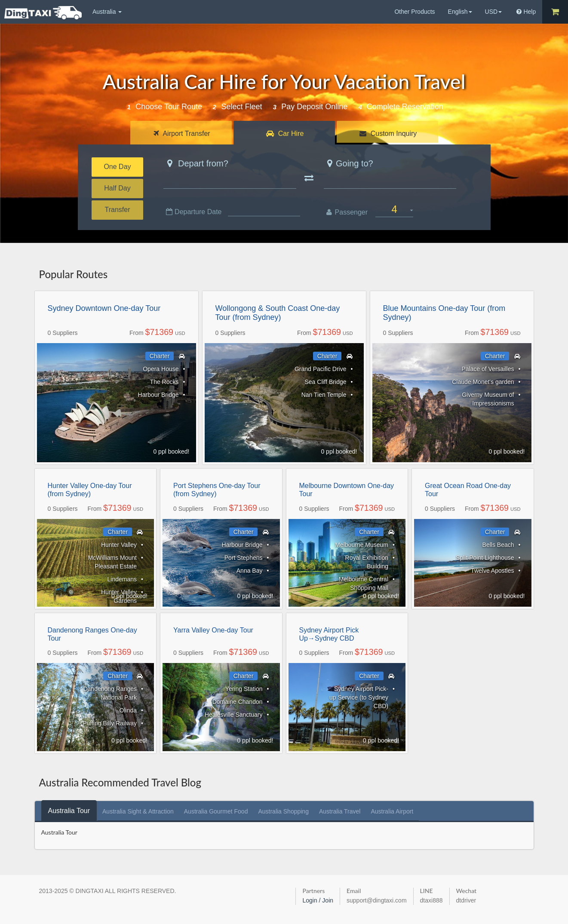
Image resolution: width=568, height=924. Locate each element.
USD (494, 12)
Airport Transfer (182, 134)
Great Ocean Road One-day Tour (468, 490)
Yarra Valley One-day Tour (213, 630)
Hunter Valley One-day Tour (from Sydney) (90, 490)
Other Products (414, 12)
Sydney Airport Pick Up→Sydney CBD (329, 634)
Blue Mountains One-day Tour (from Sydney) (444, 313)
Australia (107, 12)
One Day (117, 167)
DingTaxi (43, 13)
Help (526, 12)
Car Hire (285, 134)
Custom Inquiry (388, 134)
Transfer (118, 210)
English (460, 12)
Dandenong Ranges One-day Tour (92, 634)
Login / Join (318, 900)
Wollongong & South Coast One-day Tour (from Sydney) (278, 313)
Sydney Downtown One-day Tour (104, 308)
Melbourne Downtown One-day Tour (347, 490)
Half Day (117, 188)
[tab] (69, 810)
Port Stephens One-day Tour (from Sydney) (217, 490)
